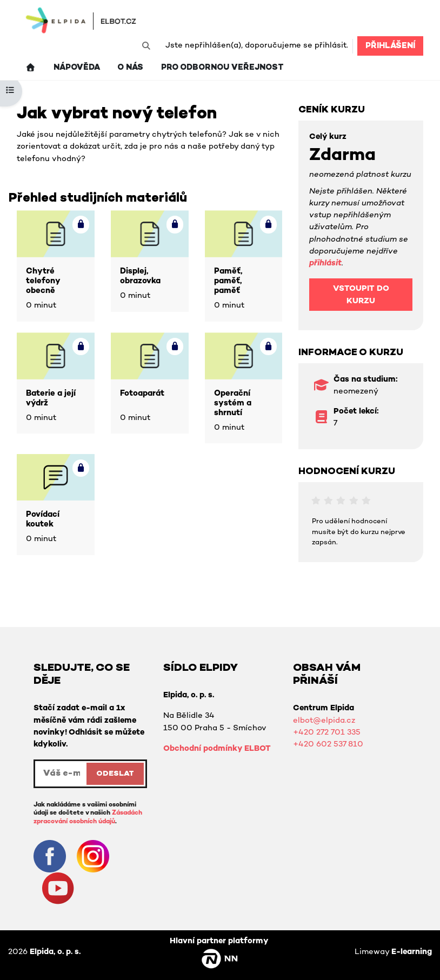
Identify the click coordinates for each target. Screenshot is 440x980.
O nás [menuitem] (130, 68)
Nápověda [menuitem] (77, 68)
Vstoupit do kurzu (361, 295)
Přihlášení (390, 46)
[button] (146, 46)
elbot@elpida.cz (324, 721)
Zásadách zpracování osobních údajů (88, 817)
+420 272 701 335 (327, 733)
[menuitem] (31, 68)
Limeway (393, 952)
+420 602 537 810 (328, 745)
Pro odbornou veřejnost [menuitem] (222, 68)
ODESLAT (115, 774)
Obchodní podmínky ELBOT (217, 749)
